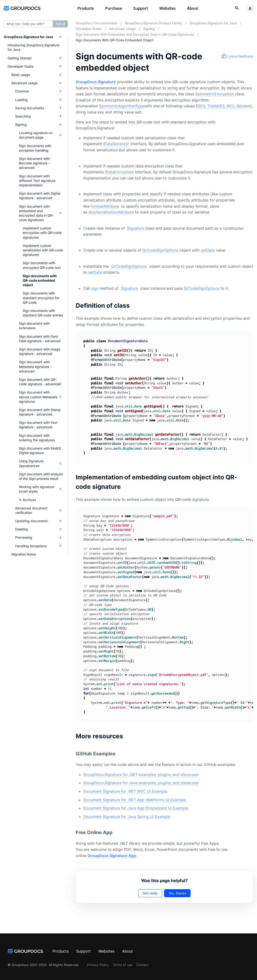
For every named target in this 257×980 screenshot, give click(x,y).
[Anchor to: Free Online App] (120, 832)
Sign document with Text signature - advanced (38, 425)
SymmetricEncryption (215, 94)
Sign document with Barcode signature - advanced (34, 163)
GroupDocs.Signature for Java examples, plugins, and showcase (141, 783)
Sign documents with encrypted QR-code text (42, 265)
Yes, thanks (177, 893)
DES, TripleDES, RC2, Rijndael (224, 106)
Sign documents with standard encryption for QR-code (41, 298)
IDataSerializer (116, 144)
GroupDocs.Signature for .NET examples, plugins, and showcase (141, 774)
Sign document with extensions (34, 326)
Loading (21, 100)
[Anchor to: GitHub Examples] (122, 754)
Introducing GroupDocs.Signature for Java (33, 47)
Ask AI (60, 24)
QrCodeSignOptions (160, 250)
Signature (136, 228)
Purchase (114, 8)
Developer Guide (20, 66)
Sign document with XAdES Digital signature (40, 451)
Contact (142, 965)
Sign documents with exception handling (35, 148)
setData (208, 250)
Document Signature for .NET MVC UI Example (125, 791)
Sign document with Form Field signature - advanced (40, 339)
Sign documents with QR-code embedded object (40, 280)
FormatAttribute (105, 206)
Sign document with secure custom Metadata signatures (38, 397)
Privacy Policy (98, 965)
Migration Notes (24, 554)
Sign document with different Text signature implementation (37, 181)
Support (141, 8)
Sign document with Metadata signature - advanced (35, 366)
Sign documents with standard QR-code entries (43, 313)
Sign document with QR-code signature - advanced (40, 382)
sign (95, 288)
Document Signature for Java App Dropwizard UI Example (136, 808)
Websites (168, 8)
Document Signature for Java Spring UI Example (127, 817)
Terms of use (122, 965)
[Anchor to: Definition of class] (137, 306)
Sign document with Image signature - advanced (40, 351)
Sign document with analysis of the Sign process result (41, 476)
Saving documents (30, 108)
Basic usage (21, 75)
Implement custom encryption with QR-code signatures (42, 233)
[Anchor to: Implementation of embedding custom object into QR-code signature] (248, 482)
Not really (150, 893)
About (193, 8)
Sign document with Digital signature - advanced (40, 196)
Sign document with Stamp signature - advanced (40, 412)
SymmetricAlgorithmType (122, 106)
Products (86, 8)
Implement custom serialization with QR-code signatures (43, 250)
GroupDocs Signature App (112, 856)
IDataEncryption (119, 172)
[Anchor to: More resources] (130, 736)
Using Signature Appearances (31, 463)
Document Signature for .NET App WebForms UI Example (135, 800)
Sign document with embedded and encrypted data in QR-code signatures (36, 213)
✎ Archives (27, 500)
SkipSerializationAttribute (111, 212)
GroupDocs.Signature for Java (28, 37)
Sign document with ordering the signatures (37, 438)
